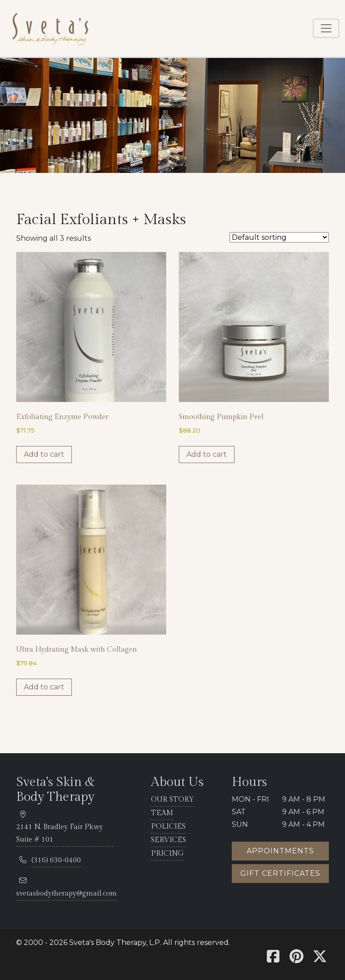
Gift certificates (280, 873)
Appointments (280, 851)
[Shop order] (279, 237)
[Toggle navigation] (326, 28)
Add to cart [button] (44, 454)
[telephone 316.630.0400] (56, 861)
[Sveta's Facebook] (273, 959)
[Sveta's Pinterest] (296, 959)
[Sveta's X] (320, 959)
